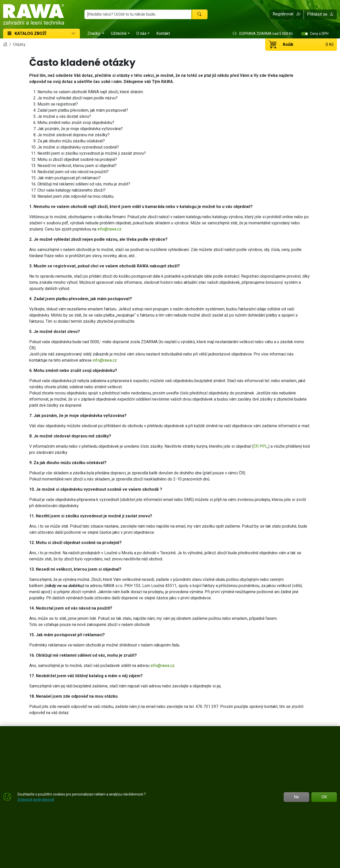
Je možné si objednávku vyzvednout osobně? (78, 147)
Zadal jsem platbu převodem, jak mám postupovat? (83, 110)
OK (324, 797)
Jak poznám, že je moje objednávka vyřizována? (80, 129)
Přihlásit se (320, 14)
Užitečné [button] (119, 33)
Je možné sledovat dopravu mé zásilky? (74, 135)
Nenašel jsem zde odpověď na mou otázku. (76, 196)
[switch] (305, 34)
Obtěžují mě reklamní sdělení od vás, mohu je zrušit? (84, 184)
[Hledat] (199, 14)
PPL (264, 446)
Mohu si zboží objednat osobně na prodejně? (77, 159)
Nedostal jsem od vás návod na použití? (73, 172)
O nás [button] (141, 33)
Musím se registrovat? (58, 104)
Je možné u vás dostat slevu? (64, 116)
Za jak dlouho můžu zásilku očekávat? (71, 141)
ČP (255, 446)
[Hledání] (138, 14)
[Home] (5, 44)
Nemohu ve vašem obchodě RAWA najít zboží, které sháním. (91, 92)
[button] (287, 14)
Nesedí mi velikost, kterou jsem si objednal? (77, 166)
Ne (296, 797)
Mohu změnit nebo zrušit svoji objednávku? (76, 123)
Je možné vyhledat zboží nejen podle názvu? (78, 98)
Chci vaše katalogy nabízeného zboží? (71, 190)
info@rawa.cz (109, 229)
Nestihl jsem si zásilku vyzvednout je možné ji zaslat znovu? (92, 153)
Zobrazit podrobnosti (36, 800)
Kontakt (163, 33)
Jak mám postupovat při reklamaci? (69, 178)
